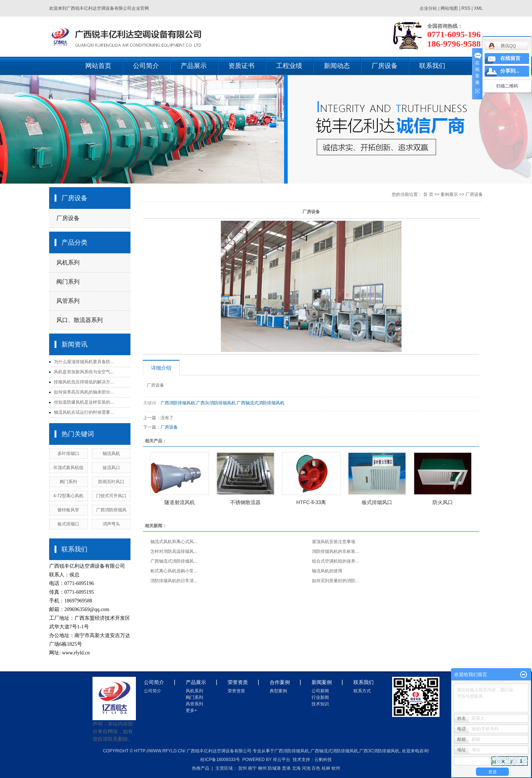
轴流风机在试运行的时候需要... (84, 412)
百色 (316, 768)
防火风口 (443, 502)
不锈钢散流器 (245, 502)
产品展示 (194, 66)
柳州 (262, 768)
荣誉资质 (236, 691)
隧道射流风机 (180, 502)
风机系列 (68, 263)
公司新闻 (320, 691)
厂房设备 (385, 66)
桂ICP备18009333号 (220, 760)
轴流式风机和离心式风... (174, 542)
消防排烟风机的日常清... (174, 581)
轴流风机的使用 (327, 571)
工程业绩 (289, 66)
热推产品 (201, 768)
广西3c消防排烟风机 (216, 403)
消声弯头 (111, 524)
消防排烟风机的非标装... (335, 551)
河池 (306, 768)
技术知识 (320, 704)
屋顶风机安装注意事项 (334, 542)
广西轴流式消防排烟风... (174, 561)
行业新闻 (320, 697)
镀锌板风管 (68, 510)
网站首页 (98, 66)
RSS (466, 8)
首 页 (428, 194)
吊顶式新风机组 (68, 468)
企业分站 (428, 8)
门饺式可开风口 (111, 496)
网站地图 (450, 8)
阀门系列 (68, 282)
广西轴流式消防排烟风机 (261, 403)
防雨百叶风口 (111, 482)
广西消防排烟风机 (178, 403)
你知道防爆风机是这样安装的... (84, 402)
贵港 (286, 768)
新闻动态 (337, 66)
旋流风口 (111, 468)
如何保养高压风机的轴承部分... (84, 392)
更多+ (191, 710)
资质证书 (241, 66)
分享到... (510, 71)
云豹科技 (323, 760)
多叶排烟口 (68, 454)
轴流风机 (111, 454)
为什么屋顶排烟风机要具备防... (84, 362)
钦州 (336, 768)
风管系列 (68, 301)
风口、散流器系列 (80, 320)
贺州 (243, 768)
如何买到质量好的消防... (335, 581)
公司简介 (146, 66)
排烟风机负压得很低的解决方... (84, 382)
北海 (296, 768)
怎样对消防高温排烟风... (174, 551)
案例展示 (449, 194)
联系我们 (432, 66)
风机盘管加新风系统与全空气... (84, 372)
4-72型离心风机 (68, 496)
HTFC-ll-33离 (311, 502)
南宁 (252, 768)
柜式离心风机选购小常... (174, 571)
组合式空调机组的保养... (335, 561)
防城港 (274, 768)
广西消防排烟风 (111, 510)
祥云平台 (282, 760)
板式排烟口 (68, 524)
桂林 (326, 768)
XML (478, 8)
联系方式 (362, 691)
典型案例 (278, 691)
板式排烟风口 (377, 502)
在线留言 (510, 58)
